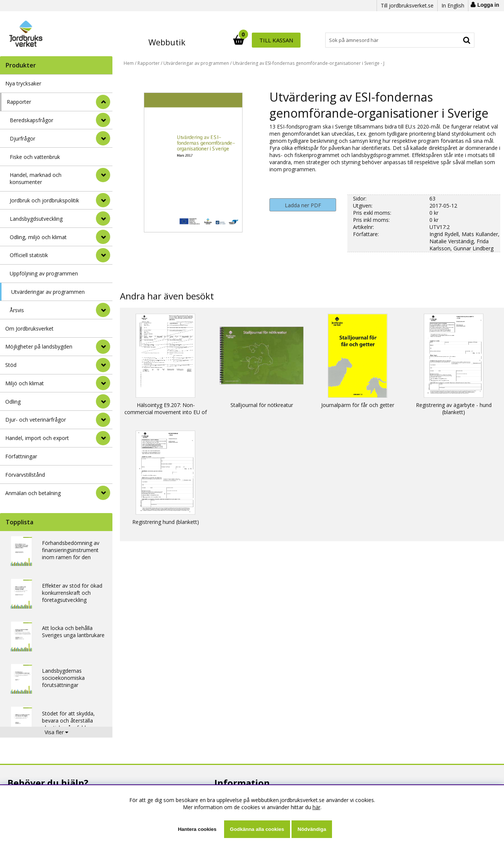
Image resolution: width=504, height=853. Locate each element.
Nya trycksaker (23, 83)
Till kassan (450, 40)
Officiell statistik (29, 255)
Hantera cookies (197, 829)
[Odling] (103, 401)
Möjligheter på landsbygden (39, 346)
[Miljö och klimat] (103, 383)
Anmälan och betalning (33, 493)
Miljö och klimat (25, 383)
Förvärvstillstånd (25, 475)
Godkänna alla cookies (257, 829)
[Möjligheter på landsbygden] (103, 347)
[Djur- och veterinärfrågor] (103, 420)
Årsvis (17, 310)
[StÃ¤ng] (103, 102)
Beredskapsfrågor (31, 120)
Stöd (11, 365)
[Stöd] (103, 365)
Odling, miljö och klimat (38, 237)
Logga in (488, 5)
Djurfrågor (22, 138)
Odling (13, 402)
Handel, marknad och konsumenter (36, 178)
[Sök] (285, 40)
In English (453, 5)
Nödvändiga (312, 829)
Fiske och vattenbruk (35, 157)
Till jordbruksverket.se (407, 5)
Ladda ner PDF (303, 205)
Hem (129, 63)
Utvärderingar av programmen (48, 292)
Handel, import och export (37, 438)
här (316, 807)
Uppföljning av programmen (44, 273)
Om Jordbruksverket (29, 328)
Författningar (21, 456)
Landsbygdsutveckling (36, 219)
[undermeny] (103, 120)
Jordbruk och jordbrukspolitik (44, 200)
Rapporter (19, 102)
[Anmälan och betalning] (103, 493)
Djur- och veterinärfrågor (36, 420)
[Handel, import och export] (103, 438)
